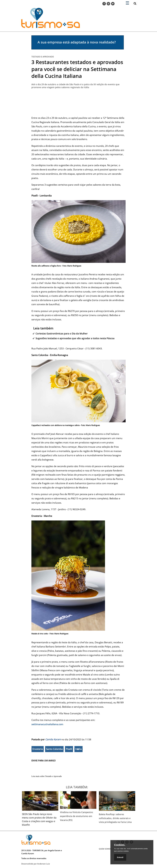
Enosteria (38, 749)
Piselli (69, 749)
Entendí (120, 857)
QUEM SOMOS (105, 849)
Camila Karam (53, 739)
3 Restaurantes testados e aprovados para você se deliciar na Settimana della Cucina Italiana (77, 69)
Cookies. (120, 845)
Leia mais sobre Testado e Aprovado (47, 776)
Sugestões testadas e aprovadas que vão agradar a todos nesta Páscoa (75, 338)
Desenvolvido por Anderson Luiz (36, 864)
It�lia (78, 749)
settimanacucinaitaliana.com (47, 724)
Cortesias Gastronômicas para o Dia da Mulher (62, 334)
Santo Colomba (54, 749)
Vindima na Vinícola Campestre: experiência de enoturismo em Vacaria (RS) (77, 816)
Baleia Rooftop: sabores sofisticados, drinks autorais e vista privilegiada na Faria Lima (115, 818)
